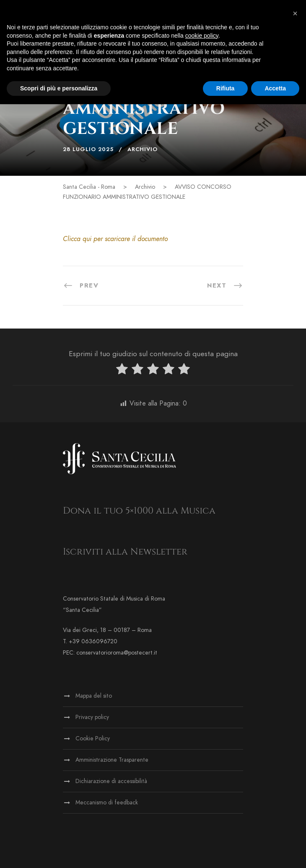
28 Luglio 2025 (88, 149)
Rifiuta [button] (226, 88)
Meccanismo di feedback (107, 803)
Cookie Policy (93, 738)
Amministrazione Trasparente (112, 760)
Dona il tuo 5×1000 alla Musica (139, 511)
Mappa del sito (94, 696)
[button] (295, 13)
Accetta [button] (275, 88)
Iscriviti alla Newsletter (125, 552)
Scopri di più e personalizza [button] (59, 88)
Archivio (143, 149)
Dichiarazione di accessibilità (111, 781)
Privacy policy (92, 717)
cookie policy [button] (202, 36)
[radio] (122, 371)
